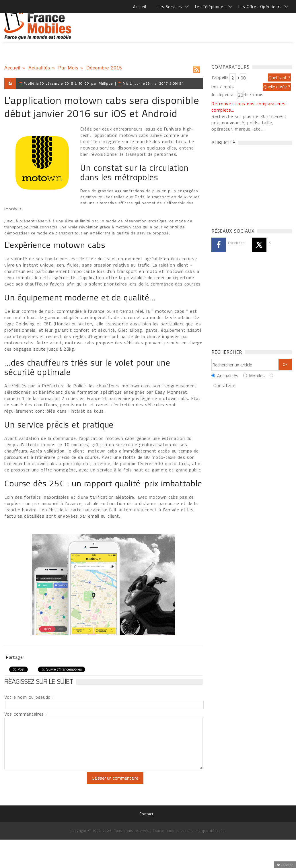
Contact (146, 814)
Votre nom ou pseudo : (29, 697)
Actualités (39, 68)
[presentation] (52, 783)
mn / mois (223, 87)
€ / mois (254, 94)
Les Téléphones (210, 6)
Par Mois (68, 68)
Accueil (140, 6)
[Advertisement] (187, 23)
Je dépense (224, 94)
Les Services (170, 6)
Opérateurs (225, 385)
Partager (15, 657)
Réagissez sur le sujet (39, 681)
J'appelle (220, 77)
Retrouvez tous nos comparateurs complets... (249, 107)
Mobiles (257, 376)
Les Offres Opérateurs (260, 6)
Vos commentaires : (26, 714)
